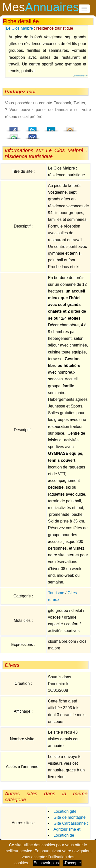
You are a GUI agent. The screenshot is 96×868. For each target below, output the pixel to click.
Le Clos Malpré (19, 28)
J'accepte (72, 863)
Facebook (14, 128)
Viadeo (70, 128)
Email (32, 135)
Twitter (32, 128)
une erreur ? (80, 76)
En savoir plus (46, 863)
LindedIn (51, 128)
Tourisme (56, 593)
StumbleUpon (14, 135)
